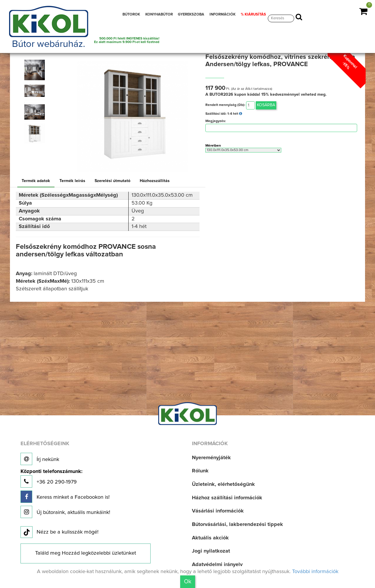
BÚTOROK (131, 14)
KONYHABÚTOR (159, 14)
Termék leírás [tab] (72, 181)
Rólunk (200, 471)
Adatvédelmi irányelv (217, 565)
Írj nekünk (40, 459)
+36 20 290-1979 (51, 478)
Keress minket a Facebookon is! (65, 497)
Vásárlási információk (218, 511)
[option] (36, 70)
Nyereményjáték (211, 458)
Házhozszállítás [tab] (155, 181)
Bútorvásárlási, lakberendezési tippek (237, 524)
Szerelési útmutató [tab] (112, 181)
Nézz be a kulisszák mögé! (59, 532)
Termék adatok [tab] (36, 181)
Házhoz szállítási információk (227, 498)
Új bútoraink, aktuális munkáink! (65, 512)
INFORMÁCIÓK (223, 14)
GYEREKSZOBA (191, 14)
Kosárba (266, 105)
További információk (315, 572)
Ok (188, 582)
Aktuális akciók (210, 538)
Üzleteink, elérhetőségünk (223, 484)
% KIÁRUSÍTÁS (253, 14)
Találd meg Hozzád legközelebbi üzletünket (86, 553)
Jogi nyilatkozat (211, 551)
